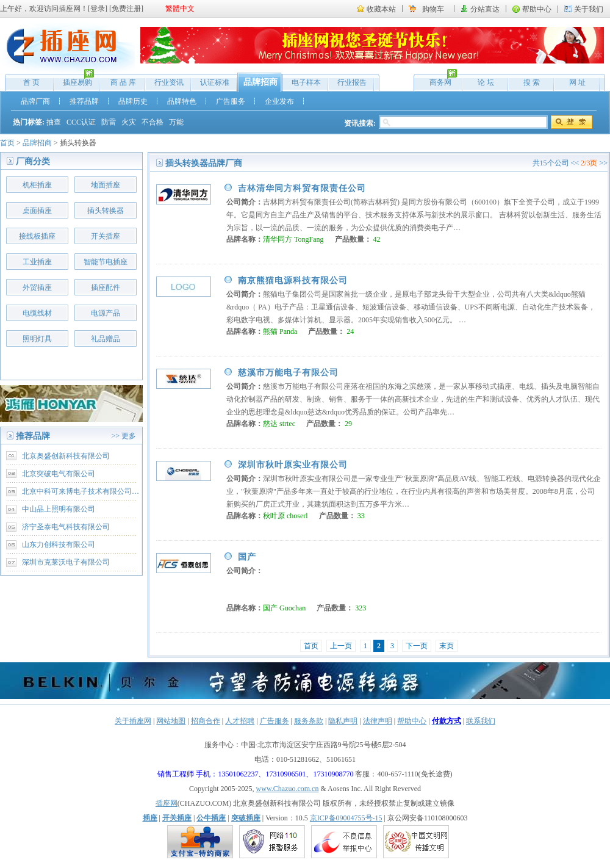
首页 (7, 143)
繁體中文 (180, 9)
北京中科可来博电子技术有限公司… (81, 491)
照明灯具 (37, 339)
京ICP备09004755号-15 (346, 818)
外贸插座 (37, 288)
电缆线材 (37, 313)
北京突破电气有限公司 (59, 474)
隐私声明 (343, 721)
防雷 (109, 122)
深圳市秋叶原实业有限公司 (293, 465)
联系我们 (481, 721)
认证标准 (215, 82)
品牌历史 (133, 101)
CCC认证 (81, 122)
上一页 (341, 646)
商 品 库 (123, 82)
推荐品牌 (84, 101)
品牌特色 (182, 101)
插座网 (167, 803)
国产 (247, 557)
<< (575, 163)
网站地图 (171, 721)
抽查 (54, 122)
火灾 (129, 122)
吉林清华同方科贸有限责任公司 (302, 188)
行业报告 (352, 82)
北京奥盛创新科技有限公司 (66, 456)
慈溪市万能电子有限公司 (288, 373)
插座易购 (74, 80)
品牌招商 (260, 82)
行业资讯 (169, 82)
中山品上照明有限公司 (59, 509)
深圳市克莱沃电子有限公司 (66, 562)
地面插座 (106, 185)
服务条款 (309, 721)
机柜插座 (37, 185)
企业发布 (279, 101)
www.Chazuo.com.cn (288, 789)
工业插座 (37, 262)
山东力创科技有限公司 (59, 544)
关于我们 (589, 9)
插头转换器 (106, 211)
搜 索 (532, 82)
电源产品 (106, 313)
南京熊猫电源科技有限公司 (293, 280)
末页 (447, 646)
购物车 (433, 9)
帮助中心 (537, 9)
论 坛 (486, 82)
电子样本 (306, 82)
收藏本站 (381, 9)
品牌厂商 (35, 101)
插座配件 (106, 288)
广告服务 (231, 101)
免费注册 (126, 9)
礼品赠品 (106, 339)
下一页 (417, 646)
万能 (176, 122)
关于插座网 (133, 721)
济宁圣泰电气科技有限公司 (66, 527)
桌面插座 (37, 211)
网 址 (577, 82)
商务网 (437, 80)
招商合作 (206, 721)
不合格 (152, 122)
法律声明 (378, 721)
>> (603, 163)
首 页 (31, 82)
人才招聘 (240, 721)
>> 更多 (124, 436)
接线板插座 (37, 236)
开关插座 (106, 236)
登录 (98, 9)
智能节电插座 (106, 262)
